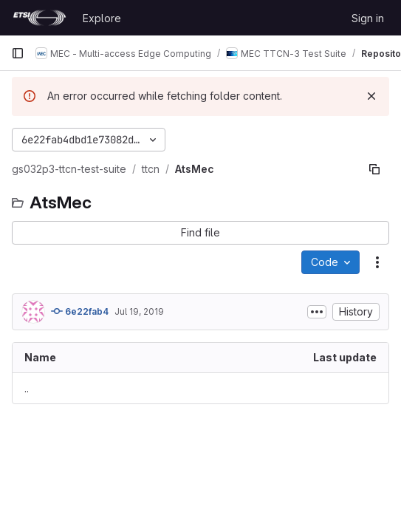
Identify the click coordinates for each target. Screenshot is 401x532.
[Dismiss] (371, 96)
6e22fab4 (80, 311)
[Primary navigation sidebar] (18, 53)
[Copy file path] (374, 169)
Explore (102, 18)
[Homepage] (40, 18)
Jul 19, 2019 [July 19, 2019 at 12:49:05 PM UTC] (139, 311)
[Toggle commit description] (317, 312)
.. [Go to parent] (27, 388)
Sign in (368, 18)
